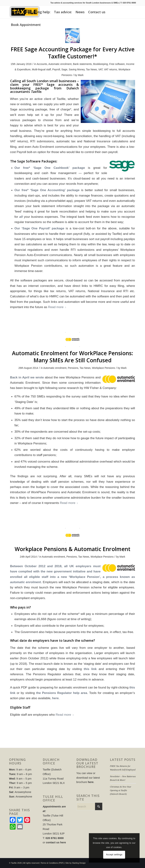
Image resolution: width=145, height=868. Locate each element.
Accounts (42, 64)
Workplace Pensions (103, 368)
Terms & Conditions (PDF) (52, 863)
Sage (64, 69)
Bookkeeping (101, 64)
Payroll (56, 69)
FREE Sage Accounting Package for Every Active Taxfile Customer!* (73, 53)
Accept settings (114, 855)
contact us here (56, 842)
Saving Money (77, 69)
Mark (81, 75)
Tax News (92, 69)
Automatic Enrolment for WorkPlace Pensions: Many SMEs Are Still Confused (72, 357)
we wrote (37, 377)
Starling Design (79, 863)
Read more (57, 307)
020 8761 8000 (129, 3)
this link (90, 669)
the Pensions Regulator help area (62, 693)
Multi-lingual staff (41, 69)
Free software (117, 64)
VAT (100, 69)
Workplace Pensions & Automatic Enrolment (72, 549)
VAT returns (110, 69)
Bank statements (82, 64)
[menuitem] (16, 12)
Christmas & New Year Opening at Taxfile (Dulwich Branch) (121, 790)
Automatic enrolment (60, 64)
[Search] (89, 806)
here (55, 698)
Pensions (73, 368)
